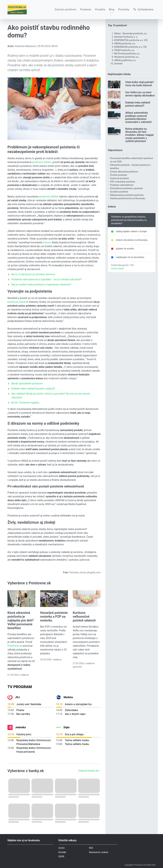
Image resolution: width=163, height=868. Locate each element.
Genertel (118, 64)
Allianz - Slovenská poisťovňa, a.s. (131, 33)
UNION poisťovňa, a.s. (125, 44)
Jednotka (20, 727)
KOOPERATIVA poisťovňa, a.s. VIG (131, 40)
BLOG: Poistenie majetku (25, 403)
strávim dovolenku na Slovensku (132, 240)
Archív (62, 848)
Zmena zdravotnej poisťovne (124, 172)
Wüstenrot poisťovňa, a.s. (127, 57)
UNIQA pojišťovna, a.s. (125, 60)
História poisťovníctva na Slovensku (128, 198)
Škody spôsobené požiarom (27, 383)
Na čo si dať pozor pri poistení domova (33, 274)
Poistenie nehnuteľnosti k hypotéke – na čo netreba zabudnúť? (46, 279)
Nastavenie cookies (99, 852)
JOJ (17, 697)
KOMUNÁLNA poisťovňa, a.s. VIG (130, 47)
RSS (91, 848)
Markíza (68, 697)
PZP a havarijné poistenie (122, 182)
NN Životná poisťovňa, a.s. (127, 54)
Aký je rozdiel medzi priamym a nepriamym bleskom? (41, 285)
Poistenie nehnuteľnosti (122, 185)
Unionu (47, 242)
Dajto (67, 727)
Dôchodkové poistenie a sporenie (126, 188)
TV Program (20, 687)
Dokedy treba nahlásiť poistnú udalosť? (33, 389)
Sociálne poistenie (119, 192)
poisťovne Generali (18, 302)
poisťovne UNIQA (48, 197)
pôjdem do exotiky (125, 249)
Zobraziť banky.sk (89, 771)
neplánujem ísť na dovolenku (130, 257)
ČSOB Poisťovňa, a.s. (124, 50)
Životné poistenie (119, 175)
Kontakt (62, 852)
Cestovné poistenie (119, 178)
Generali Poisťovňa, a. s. (126, 37)
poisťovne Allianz (42, 162)
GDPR (61, 857)
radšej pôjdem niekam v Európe (131, 231)
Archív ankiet (117, 269)
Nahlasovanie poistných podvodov (127, 195)
